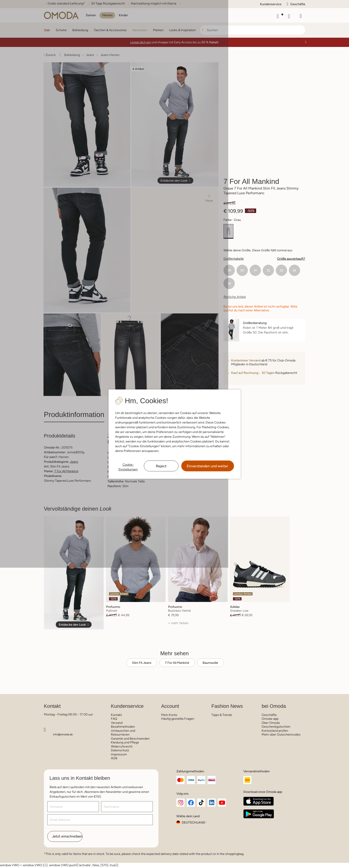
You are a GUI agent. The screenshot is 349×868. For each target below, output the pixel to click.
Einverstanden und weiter (208, 466)
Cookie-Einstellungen (128, 467)
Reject (161, 466)
